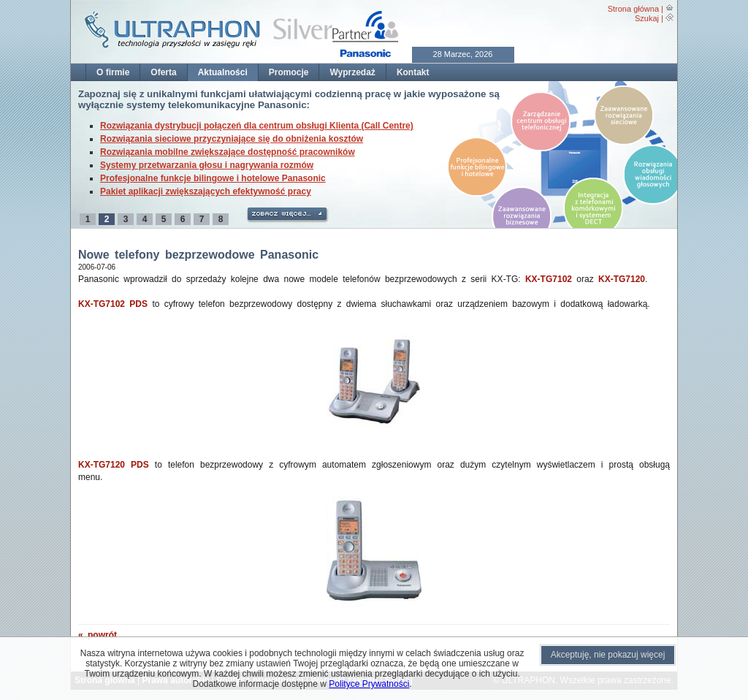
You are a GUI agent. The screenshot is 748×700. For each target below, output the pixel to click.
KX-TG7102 (549, 279)
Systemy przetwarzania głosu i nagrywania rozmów (207, 165)
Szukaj (647, 18)
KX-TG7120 (622, 279)
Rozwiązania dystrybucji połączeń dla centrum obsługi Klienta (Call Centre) (257, 126)
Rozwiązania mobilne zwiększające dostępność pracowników (228, 152)
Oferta (163, 72)
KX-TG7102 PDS (113, 304)
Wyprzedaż (352, 72)
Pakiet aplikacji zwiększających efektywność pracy (206, 191)
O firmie (113, 72)
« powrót (98, 635)
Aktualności (223, 72)
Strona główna (633, 9)
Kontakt (413, 72)
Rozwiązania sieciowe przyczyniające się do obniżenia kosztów (232, 139)
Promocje (289, 72)
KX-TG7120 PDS (114, 465)
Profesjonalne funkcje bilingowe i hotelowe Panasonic (213, 178)
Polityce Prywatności (369, 684)
